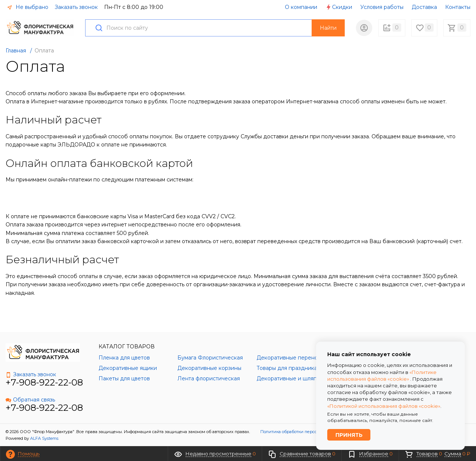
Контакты (458, 7)
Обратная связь (30, 400)
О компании (301, 7)
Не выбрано (28, 7)
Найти (328, 28)
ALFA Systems (44, 438)
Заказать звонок (76, 7)
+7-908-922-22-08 (44, 382)
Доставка (424, 7)
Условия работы (382, 7)
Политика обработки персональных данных (306, 432)
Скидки (339, 7)
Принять (349, 435)
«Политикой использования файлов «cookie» (384, 405)
